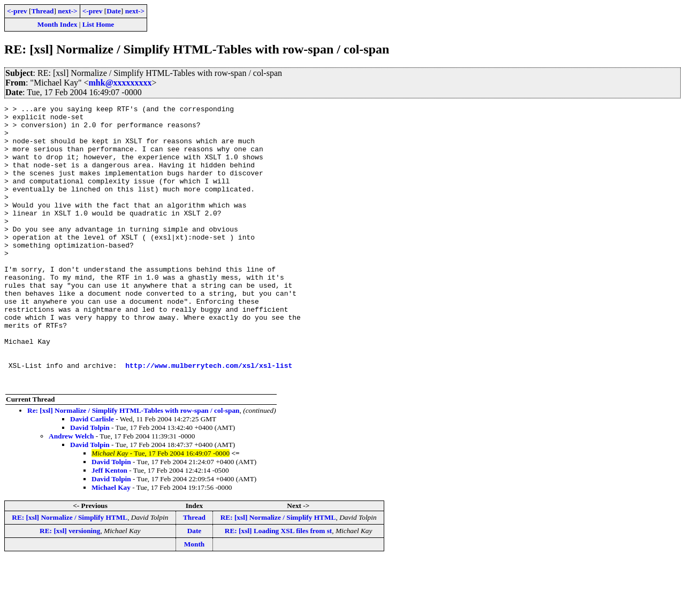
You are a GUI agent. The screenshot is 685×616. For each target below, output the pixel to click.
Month (195, 600)
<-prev (17, 11)
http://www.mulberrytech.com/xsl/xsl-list (209, 418)
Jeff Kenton (109, 526)
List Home (98, 24)
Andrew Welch (71, 492)
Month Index (57, 24)
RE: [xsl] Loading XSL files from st (278, 587)
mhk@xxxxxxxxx (120, 83)
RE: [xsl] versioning (70, 587)
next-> (67, 11)
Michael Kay (111, 544)
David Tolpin (90, 484)
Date (114, 11)
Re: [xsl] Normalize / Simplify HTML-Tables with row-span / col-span (134, 467)
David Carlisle (92, 475)
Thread (42, 11)
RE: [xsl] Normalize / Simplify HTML (70, 573)
